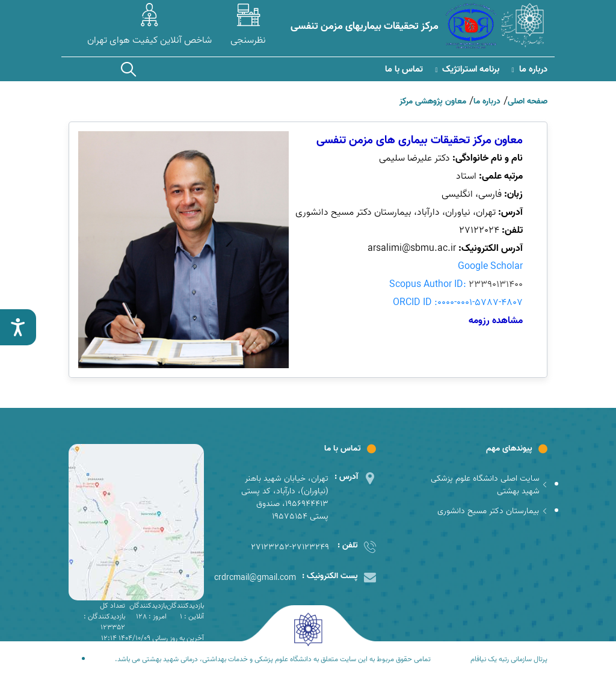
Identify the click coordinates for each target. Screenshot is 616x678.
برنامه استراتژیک (467, 69)
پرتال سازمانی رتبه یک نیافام (509, 659)
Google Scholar (490, 267)
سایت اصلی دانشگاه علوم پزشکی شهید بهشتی (489, 485)
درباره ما (529, 69)
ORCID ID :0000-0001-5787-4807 (458, 303)
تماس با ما (404, 69)
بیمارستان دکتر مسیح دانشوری (492, 511)
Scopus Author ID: (456, 285)
